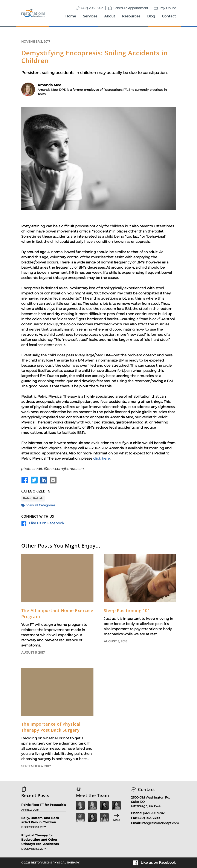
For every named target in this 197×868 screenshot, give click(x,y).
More (117, 817)
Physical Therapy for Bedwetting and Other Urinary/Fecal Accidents (40, 840)
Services (90, 16)
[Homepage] (33, 13)
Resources (131, 16)
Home (71, 16)
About (110, 16)
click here (102, 458)
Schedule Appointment (131, 8)
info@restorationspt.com (160, 823)
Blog (151, 16)
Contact (169, 16)
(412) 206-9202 (92, 8)
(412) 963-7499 (149, 818)
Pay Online (168, 8)
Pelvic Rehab (33, 498)
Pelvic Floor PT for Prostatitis (44, 805)
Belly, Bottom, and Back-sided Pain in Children (41, 820)
